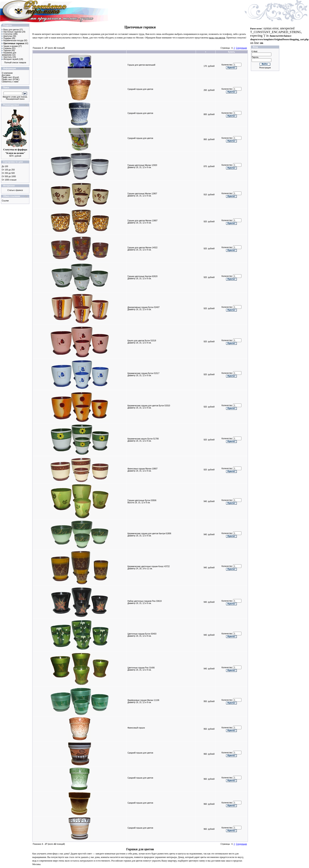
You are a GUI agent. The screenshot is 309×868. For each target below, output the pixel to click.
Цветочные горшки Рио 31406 (141, 668)
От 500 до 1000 (9, 176)
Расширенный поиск (15, 99)
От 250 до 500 (8, 173)
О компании (7, 73)
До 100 (5, 166)
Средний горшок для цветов (140, 89)
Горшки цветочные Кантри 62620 (142, 276)
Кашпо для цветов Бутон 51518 (142, 341)
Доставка (6, 75)
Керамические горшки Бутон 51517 (143, 373)
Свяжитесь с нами (10, 82)
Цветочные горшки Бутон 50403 (142, 634)
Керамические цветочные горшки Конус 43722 (149, 566)
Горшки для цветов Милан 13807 (142, 221)
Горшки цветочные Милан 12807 (142, 194)
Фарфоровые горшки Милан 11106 (143, 700)
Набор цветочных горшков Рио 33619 (145, 601)
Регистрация (265, 68)
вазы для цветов (217, 38)
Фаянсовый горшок (136, 728)
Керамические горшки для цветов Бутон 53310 (149, 406)
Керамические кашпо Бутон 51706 (143, 439)
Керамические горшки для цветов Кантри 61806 (149, 534)
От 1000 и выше (9, 180)
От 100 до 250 (8, 170)
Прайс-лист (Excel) (10, 77)
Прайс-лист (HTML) (11, 80)
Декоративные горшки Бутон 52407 (144, 307)
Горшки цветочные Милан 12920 (142, 165)
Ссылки (5, 201)
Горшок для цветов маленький (141, 65)
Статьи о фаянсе (15, 190)
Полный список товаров (15, 63)
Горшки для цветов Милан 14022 (142, 248)
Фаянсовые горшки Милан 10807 (142, 469)
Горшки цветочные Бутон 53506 (142, 500)
